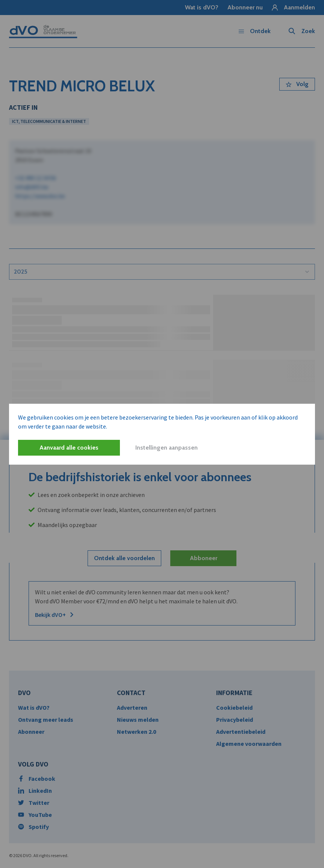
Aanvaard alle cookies (69, 448)
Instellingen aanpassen (167, 448)
